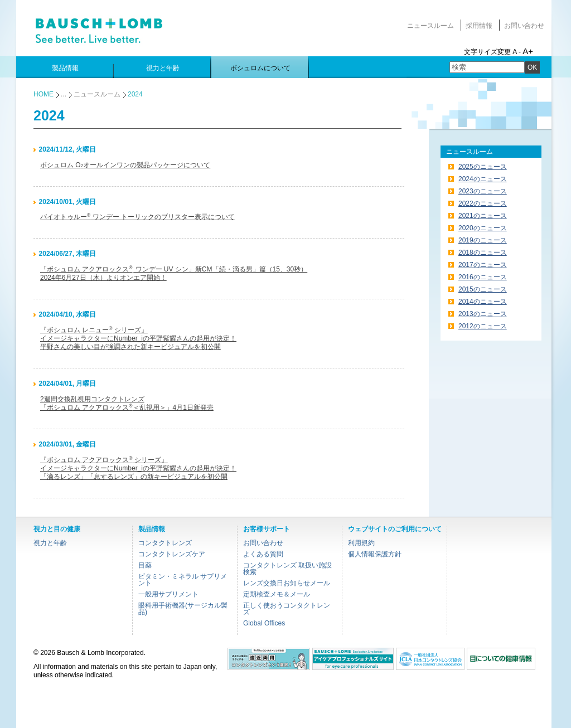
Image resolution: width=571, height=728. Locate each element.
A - (517, 52)
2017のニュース (483, 265)
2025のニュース (483, 167)
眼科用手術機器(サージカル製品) (183, 609)
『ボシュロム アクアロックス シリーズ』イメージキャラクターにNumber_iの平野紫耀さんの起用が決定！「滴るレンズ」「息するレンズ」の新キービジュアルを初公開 (138, 468)
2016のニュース (483, 277)
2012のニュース (483, 326)
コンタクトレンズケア (172, 554)
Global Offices (264, 623)
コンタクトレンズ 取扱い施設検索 (287, 569)
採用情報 (479, 26)
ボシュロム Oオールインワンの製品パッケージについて (125, 165)
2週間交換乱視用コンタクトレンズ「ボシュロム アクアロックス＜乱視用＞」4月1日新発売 (127, 403)
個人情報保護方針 (375, 554)
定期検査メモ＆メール (277, 594)
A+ (528, 51)
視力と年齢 (50, 543)
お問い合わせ (524, 26)
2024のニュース (483, 179)
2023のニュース (483, 191)
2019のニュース (483, 240)
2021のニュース (483, 216)
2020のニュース (483, 228)
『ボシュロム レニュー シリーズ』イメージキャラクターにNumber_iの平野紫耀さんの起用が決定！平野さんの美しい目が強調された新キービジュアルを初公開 (138, 338)
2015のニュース (483, 289)
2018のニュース (483, 253)
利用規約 (361, 543)
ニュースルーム (430, 26)
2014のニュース (483, 302)
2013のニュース (483, 314)
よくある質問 (263, 554)
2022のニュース (483, 203)
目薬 (145, 565)
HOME (43, 94)
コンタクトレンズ (165, 543)
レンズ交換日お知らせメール (287, 583)
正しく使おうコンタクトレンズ (287, 609)
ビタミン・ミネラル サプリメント (183, 580)
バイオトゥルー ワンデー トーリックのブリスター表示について (137, 217)
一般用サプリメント (168, 594)
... (64, 94)
